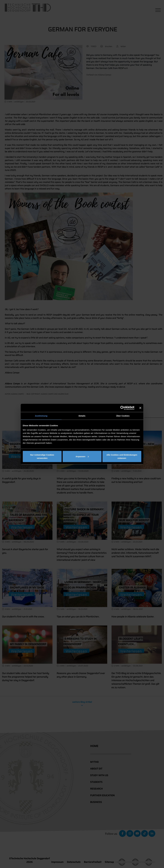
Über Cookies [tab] (123, 416)
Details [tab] (82, 416)
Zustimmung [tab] (41, 416)
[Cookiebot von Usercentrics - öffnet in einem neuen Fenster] (122, 408)
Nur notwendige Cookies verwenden (42, 456)
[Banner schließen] (140, 408)
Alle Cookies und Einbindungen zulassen (122, 456)
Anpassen (82, 456)
